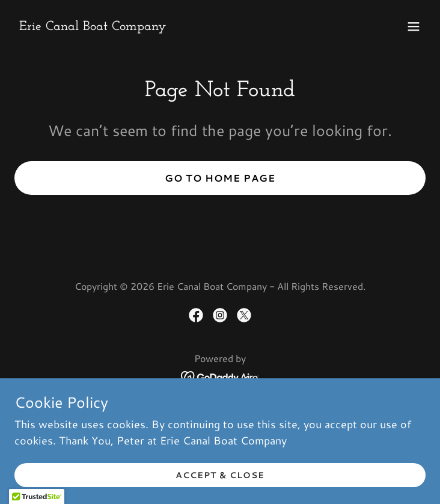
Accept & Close (220, 475)
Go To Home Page (220, 178)
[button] (414, 26)
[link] (93, 26)
